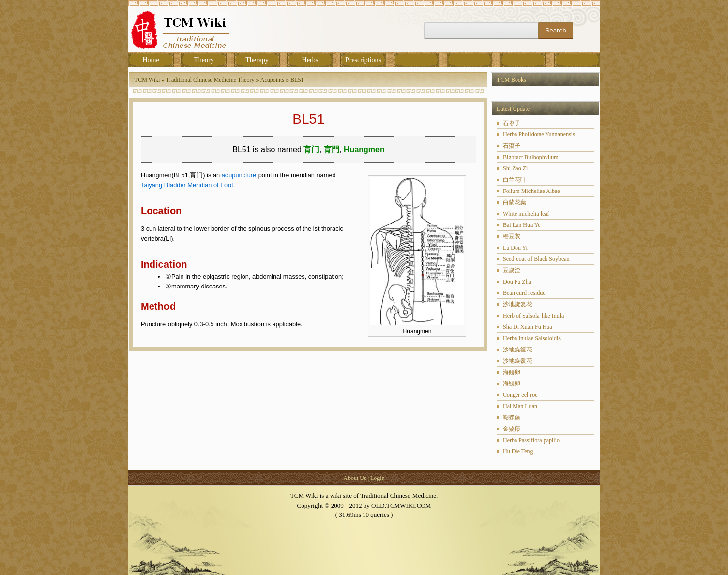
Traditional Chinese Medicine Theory (210, 80)
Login (378, 478)
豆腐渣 (512, 270)
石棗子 (512, 146)
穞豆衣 (512, 236)
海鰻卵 (512, 383)
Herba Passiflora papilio (531, 440)
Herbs (310, 60)
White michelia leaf (526, 214)
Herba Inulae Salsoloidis (532, 338)
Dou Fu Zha (517, 282)
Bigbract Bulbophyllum (531, 157)
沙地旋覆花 (517, 361)
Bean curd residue (524, 293)
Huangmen (364, 149)
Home (151, 60)
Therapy (257, 60)
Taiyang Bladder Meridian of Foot (187, 185)
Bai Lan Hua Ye (522, 225)
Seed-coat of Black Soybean (536, 259)
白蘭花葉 (515, 202)
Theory (204, 60)
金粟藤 (512, 429)
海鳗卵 (512, 372)
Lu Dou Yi (515, 248)
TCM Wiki (147, 80)
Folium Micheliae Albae (531, 191)
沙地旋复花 (517, 304)
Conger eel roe (520, 395)
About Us (355, 478)
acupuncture (239, 175)
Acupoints (272, 80)
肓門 (332, 149)
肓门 (311, 149)
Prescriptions (363, 60)
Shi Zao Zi (515, 168)
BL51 (297, 80)
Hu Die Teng (518, 451)
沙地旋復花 (517, 350)
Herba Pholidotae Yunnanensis (539, 134)
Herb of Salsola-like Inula (533, 316)
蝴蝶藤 (512, 417)
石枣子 (512, 123)
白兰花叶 (515, 180)
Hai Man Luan (520, 406)
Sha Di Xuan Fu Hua (528, 327)
